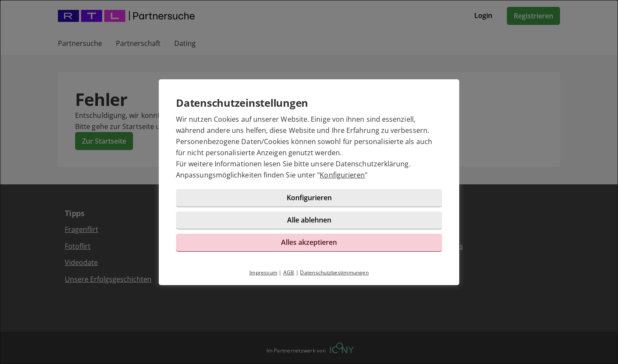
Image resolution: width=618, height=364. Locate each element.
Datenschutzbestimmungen (334, 272)
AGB (289, 272)
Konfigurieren (342, 175)
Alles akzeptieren (309, 242)
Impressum (263, 272)
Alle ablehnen (309, 220)
